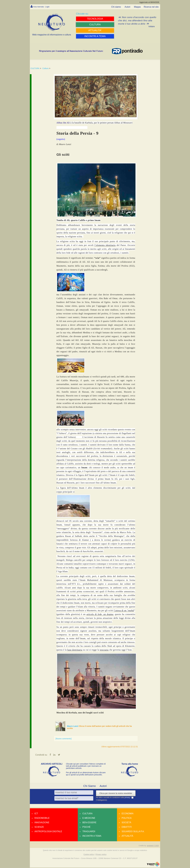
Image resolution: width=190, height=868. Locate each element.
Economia (128, 814)
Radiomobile (42, 818)
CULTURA (35, 68)
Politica (127, 818)
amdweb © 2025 (153, 846)
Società (126, 823)
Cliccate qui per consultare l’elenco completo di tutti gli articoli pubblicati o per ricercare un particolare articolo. (86, 766)
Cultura (45, 68)
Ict (36, 814)
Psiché (86, 827)
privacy (128, 798)
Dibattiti (127, 827)
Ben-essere (89, 823)
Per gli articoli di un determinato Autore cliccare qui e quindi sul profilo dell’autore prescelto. (86, 774)
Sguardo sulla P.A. (133, 832)
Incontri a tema (92, 836)
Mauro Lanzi (73, 726)
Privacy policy (101, 855)
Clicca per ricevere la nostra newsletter (116, 794)
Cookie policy (89, 855)
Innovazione (42, 823)
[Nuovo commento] (64, 739)
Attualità (127, 836)
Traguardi (89, 832)
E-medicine (89, 818)
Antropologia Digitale (48, 832)
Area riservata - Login (43, 7)
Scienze (39, 827)
